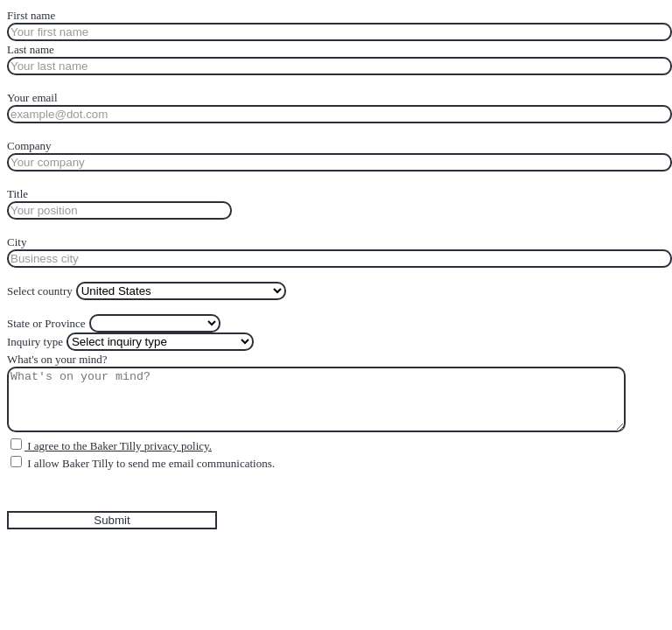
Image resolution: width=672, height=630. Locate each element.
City (17, 242)
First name (31, 15)
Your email (32, 98)
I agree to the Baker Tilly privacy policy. (118, 446)
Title (17, 194)
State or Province (46, 323)
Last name (31, 49)
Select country (40, 291)
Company (29, 146)
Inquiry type (35, 342)
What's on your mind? (57, 359)
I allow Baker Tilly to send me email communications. (150, 463)
